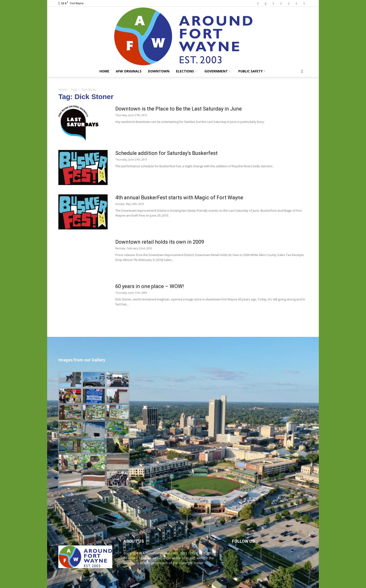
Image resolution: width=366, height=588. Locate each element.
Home (104, 71)
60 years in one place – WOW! (150, 286)
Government (217, 71)
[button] (302, 72)
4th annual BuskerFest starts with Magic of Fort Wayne (179, 198)
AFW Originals (129, 71)
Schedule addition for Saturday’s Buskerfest (166, 153)
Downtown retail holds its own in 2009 (160, 242)
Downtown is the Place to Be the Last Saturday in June (179, 109)
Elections (186, 71)
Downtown (159, 71)
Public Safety (252, 71)
